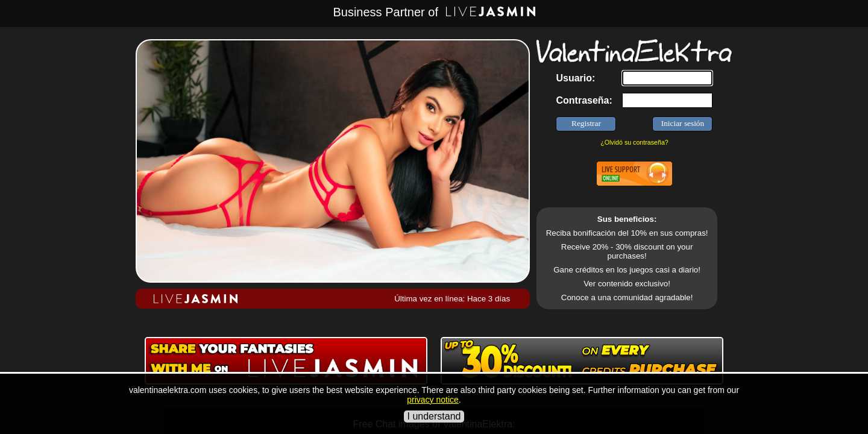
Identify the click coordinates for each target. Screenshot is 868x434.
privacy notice (433, 400)
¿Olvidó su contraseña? (634, 142)
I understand (434, 416)
